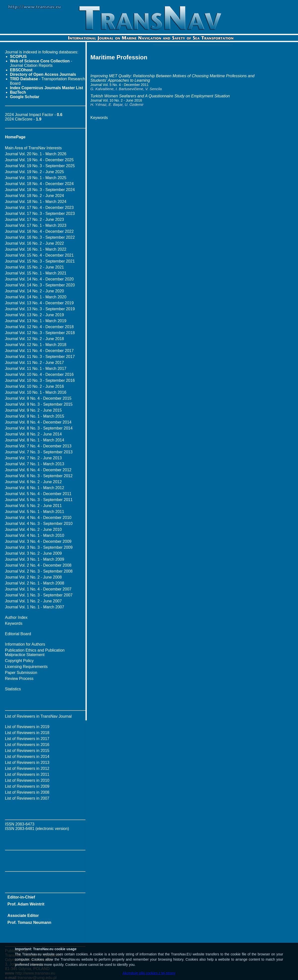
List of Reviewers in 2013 (27, 763)
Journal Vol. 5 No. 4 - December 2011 (38, 494)
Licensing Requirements (26, 667)
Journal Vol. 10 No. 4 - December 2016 (39, 374)
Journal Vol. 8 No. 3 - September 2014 (39, 428)
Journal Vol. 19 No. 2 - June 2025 (35, 172)
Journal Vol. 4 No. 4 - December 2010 (38, 518)
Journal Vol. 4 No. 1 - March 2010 (35, 535)
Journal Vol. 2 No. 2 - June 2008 (33, 577)
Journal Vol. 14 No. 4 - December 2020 (39, 279)
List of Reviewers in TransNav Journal (38, 716)
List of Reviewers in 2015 (27, 751)
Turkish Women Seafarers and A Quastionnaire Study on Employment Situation (160, 96)
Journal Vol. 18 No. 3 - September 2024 (40, 190)
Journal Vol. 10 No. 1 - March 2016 (36, 392)
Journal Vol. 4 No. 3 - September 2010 (39, 524)
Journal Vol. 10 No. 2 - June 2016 (35, 386)
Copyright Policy (19, 661)
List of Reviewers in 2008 (27, 792)
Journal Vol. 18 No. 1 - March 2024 (36, 202)
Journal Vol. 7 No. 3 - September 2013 (39, 452)
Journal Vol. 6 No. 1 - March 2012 (35, 488)
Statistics (13, 689)
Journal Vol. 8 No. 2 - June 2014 (33, 434)
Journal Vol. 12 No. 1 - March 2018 (36, 345)
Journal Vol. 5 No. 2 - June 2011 (33, 506)
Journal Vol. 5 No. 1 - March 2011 (35, 512)
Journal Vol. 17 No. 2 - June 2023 (35, 219)
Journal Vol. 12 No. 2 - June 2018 (35, 339)
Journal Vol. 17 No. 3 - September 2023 (40, 214)
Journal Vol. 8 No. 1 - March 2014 (35, 440)
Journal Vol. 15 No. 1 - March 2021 (36, 273)
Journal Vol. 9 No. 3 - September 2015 (39, 404)
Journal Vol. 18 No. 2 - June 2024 (35, 196)
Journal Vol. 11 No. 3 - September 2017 (40, 357)
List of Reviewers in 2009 (27, 786)
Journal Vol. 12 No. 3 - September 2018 (40, 333)
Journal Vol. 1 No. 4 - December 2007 (38, 589)
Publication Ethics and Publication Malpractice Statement (35, 652)
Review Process (19, 679)
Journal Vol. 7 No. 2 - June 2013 (33, 458)
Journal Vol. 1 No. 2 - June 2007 (33, 601)
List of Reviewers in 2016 (27, 745)
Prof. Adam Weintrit (26, 904)
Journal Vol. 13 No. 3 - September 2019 (40, 309)
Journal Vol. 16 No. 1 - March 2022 (36, 249)
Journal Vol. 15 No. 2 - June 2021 (35, 267)
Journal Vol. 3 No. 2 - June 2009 (33, 553)
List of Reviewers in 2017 (27, 739)
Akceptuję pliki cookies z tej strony (149, 973)
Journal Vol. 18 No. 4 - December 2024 (39, 184)
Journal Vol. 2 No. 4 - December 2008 (38, 565)
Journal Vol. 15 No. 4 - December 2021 (39, 255)
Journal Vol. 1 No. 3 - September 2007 (39, 595)
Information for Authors (25, 644)
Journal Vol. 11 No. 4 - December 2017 (39, 351)
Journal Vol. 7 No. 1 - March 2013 (35, 464)
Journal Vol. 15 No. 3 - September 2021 (40, 261)
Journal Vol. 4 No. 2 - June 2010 (33, 529)
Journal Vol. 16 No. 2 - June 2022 (35, 243)
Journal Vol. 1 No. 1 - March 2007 (35, 607)
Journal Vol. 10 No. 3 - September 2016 (40, 380)
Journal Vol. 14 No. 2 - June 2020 (35, 291)
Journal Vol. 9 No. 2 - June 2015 (33, 410)
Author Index (16, 617)
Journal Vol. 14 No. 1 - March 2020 (36, 297)
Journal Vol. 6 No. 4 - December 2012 (38, 470)
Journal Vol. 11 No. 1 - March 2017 (36, 369)
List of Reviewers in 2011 (27, 774)
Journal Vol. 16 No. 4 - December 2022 (39, 231)
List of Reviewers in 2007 (27, 798)
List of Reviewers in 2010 (27, 780)
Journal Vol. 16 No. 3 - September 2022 (40, 237)
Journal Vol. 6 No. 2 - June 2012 (33, 482)
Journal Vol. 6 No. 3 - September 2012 (39, 476)
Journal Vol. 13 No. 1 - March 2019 (36, 321)
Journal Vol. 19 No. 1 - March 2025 (36, 178)
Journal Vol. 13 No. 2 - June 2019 (35, 315)
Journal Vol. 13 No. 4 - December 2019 (39, 303)
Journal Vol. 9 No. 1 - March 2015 (35, 416)
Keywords (14, 623)
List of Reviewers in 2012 (27, 768)
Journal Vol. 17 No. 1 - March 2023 (36, 225)
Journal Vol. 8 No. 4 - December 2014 (38, 422)
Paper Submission (21, 673)
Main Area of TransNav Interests (33, 148)
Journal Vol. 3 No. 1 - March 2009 (35, 559)
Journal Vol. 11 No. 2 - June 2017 (35, 363)
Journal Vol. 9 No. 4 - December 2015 (38, 398)
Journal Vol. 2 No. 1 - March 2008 (35, 583)
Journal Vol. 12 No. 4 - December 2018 (39, 327)
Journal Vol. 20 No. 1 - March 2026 (36, 154)
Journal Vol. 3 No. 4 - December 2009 (38, 541)
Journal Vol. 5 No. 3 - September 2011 (39, 500)
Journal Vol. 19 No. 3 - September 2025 (40, 166)
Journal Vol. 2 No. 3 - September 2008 (39, 571)
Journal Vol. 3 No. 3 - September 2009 (39, 547)
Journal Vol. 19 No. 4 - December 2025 (39, 160)
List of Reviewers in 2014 (27, 757)
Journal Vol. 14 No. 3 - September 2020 (40, 285)
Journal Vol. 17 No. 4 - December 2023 (39, 208)
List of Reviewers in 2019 (27, 727)
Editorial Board (18, 634)
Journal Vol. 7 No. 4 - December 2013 (38, 446)
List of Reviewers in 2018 (27, 733)
